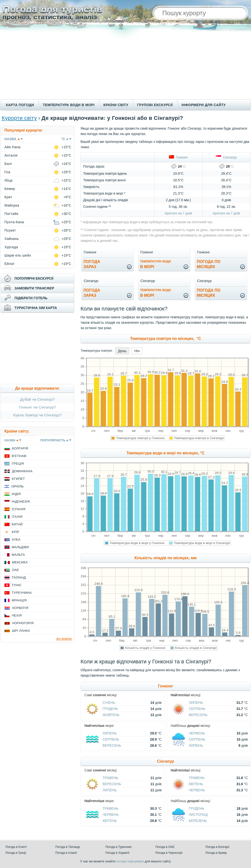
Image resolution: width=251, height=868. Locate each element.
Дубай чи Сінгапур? (38, 399)
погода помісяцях (209, 264)
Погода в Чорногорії (169, 853)
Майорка (12, 205)
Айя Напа (13, 147)
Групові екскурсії (155, 105)
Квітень (196, 784)
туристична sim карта (36, 308)
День (122, 351)
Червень (197, 733)
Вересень (198, 715)
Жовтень (111, 715)
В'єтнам (19, 456)
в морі (156, 264)
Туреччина (22, 593)
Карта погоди (20, 105)
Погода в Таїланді (68, 847)
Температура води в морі (69, 105)
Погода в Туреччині (119, 847)
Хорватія (20, 608)
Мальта (18, 555)
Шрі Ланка (21, 631)
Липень (196, 703)
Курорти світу (19, 118)
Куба (16, 539)
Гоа (7, 172)
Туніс (17, 585)
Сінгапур (226, 157)
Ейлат (10, 264)
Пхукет (10, 230)
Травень (110, 778)
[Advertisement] (125, 62)
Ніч (137, 351)
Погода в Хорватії (117, 853)
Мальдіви (20, 547)
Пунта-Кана (14, 222)
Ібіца (8, 180)
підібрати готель (31, 298)
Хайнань (12, 239)
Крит (8, 197)
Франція (19, 600)
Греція (18, 464)
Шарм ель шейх (18, 255)
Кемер (10, 189)
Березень (198, 821)
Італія (17, 517)
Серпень (197, 709)
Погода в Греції (16, 853)
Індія (16, 494)
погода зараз (92, 264)
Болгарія (20, 448)
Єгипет (18, 479)
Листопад (198, 815)
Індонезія (21, 502)
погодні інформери (130, 861)
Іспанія (19, 509)
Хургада (11, 247)
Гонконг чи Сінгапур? (38, 407)
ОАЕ (15, 570)
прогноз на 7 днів (178, 213)
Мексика (20, 562)
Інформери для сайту (204, 105)
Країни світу (116, 105)
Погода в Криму (216, 853)
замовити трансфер (34, 288)
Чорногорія (23, 623)
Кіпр (15, 532)
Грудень (110, 709)
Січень (109, 703)
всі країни (64, 639)
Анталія (11, 155)
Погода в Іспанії (66, 853)
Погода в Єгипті (16, 847)
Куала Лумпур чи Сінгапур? (38, 415)
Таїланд (19, 577)
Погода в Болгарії (217, 847)
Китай (17, 524)
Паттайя (11, 214)
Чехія (17, 615)
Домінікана (22, 471)
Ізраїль (18, 486)
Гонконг (178, 157)
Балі (8, 164)
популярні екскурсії (34, 278)
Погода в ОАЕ (165, 847)
